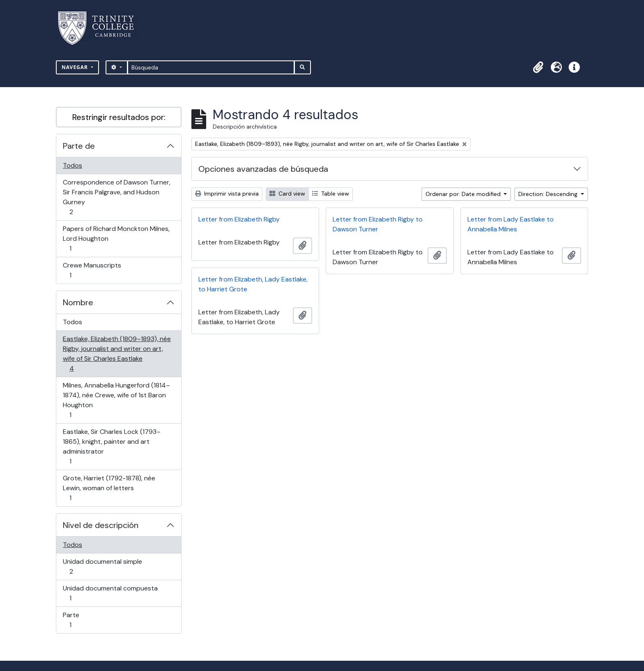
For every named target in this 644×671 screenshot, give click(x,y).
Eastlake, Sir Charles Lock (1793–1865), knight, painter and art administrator (112, 446)
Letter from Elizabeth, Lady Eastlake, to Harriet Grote (253, 284)
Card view (287, 194)
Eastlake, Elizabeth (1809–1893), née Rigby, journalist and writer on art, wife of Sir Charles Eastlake (117, 354)
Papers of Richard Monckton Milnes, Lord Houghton (116, 239)
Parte (82, 620)
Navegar (76, 67)
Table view (331, 194)
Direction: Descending (549, 194)
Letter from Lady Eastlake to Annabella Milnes (511, 224)
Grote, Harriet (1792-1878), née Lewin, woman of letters (109, 488)
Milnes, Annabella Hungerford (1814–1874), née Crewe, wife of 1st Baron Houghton (116, 400)
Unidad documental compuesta (110, 593)
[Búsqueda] (211, 67)
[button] (538, 67)
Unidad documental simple (102, 566)
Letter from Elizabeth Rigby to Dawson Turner (378, 224)
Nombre (78, 302)
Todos (72, 165)
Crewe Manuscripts (92, 270)
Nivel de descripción (101, 525)
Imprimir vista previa (227, 194)
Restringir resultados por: (119, 117)
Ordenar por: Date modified (464, 194)
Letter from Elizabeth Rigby (239, 219)
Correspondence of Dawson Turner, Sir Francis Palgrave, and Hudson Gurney (116, 197)
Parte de (79, 146)
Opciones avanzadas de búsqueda (263, 169)
